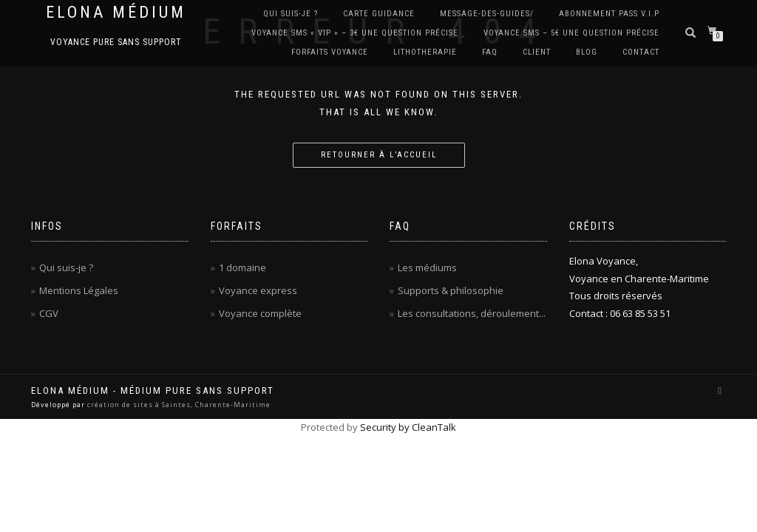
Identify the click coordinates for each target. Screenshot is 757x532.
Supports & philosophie (451, 290)
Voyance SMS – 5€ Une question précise (571, 33)
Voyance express (258, 290)
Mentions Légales (79, 290)
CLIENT (537, 52)
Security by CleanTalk (408, 427)
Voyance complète (260, 313)
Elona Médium (116, 13)
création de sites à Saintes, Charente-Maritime (179, 405)
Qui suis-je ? (66, 267)
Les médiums (427, 267)
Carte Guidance (379, 14)
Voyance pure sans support (116, 42)
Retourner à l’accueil (379, 155)
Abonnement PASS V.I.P (609, 14)
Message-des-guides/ (487, 14)
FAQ (490, 52)
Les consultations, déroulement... (472, 313)
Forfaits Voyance (330, 52)
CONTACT (641, 52)
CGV (49, 313)
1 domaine (242, 267)
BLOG (587, 52)
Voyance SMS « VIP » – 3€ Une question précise (355, 33)
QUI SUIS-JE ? (291, 14)
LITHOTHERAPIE (425, 52)
